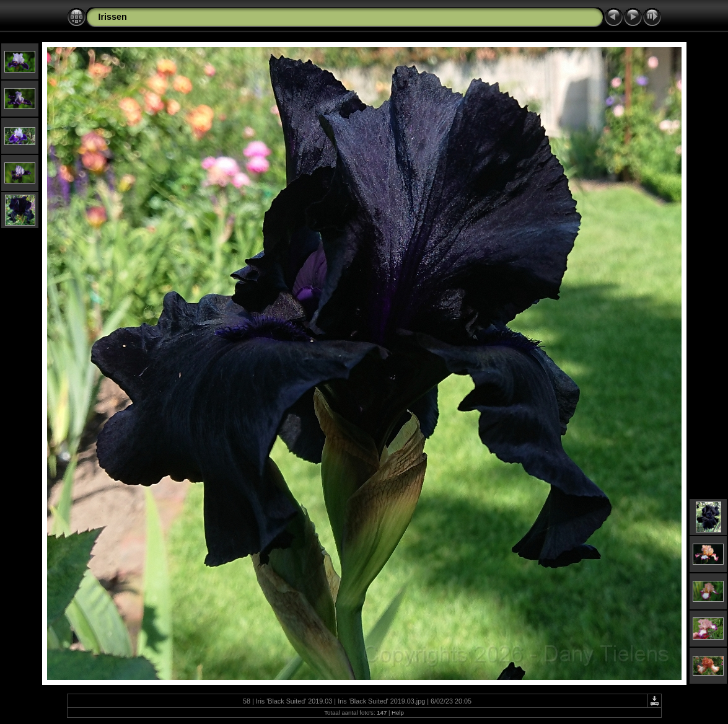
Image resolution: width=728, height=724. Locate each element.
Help (398, 713)
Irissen (113, 17)
